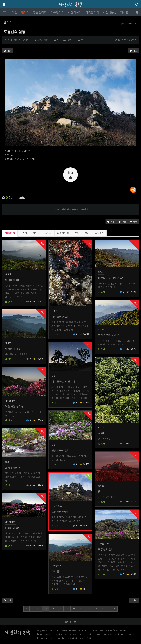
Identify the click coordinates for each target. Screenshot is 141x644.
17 (81, 609)
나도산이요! (63, 233)
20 (103, 609)
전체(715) (10, 233)
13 (53, 609)
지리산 (36, 233)
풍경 (77, 233)
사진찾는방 (110, 12)
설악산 (48, 233)
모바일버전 (70, 622)
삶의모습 (99, 233)
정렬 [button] (134, 600)
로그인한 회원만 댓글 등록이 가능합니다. (71, 209)
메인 (15, 12)
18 (88, 609)
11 (38, 609)
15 (67, 609)
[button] (111, 221)
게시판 (124, 12)
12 (46, 609)
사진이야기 (75, 12)
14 (60, 609)
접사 (87, 233)
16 (74, 609)
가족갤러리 (92, 12)
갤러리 (25, 12)
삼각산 (24, 233)
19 (96, 609)
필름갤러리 (40, 12)
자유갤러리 (57, 12)
